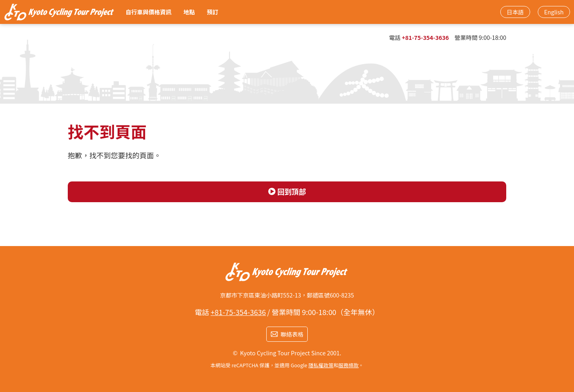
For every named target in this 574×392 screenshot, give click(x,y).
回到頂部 (292, 191)
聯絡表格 (292, 334)
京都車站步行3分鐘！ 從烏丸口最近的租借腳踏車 (60, 12)
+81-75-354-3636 (425, 37)
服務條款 (348, 365)
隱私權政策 (321, 365)
